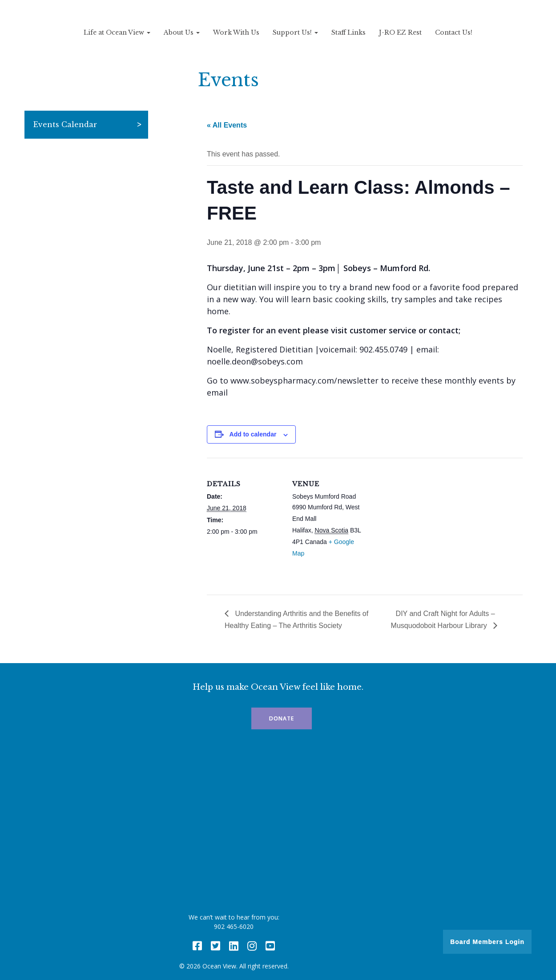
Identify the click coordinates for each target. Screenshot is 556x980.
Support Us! (295, 32)
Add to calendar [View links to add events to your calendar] (253, 434)
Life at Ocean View (117, 32)
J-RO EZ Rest (400, 32)
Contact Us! (454, 32)
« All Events (227, 125)
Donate (282, 718)
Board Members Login (487, 942)
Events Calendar (65, 124)
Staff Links (349, 32)
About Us (182, 32)
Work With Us (236, 32)
